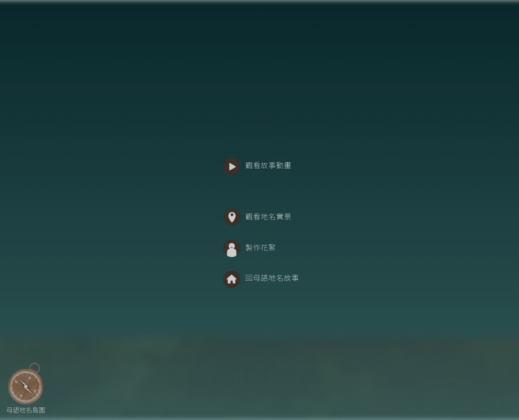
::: (212, 154)
